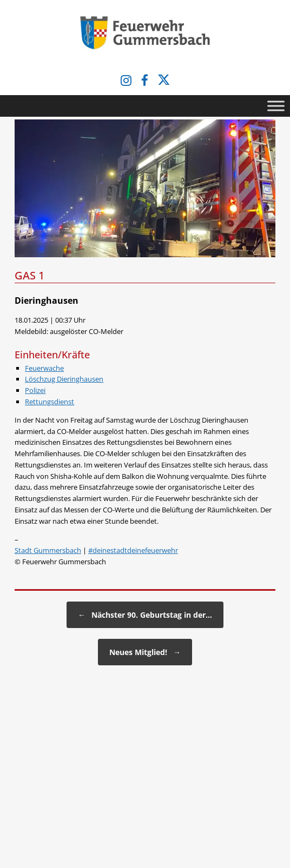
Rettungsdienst (50, 402)
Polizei (35, 390)
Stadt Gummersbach (48, 550)
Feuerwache (44, 368)
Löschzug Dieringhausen (64, 379)
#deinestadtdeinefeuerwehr (133, 550)
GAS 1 (29, 275)
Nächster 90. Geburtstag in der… (145, 615)
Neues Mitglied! (145, 652)
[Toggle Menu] (276, 106)
